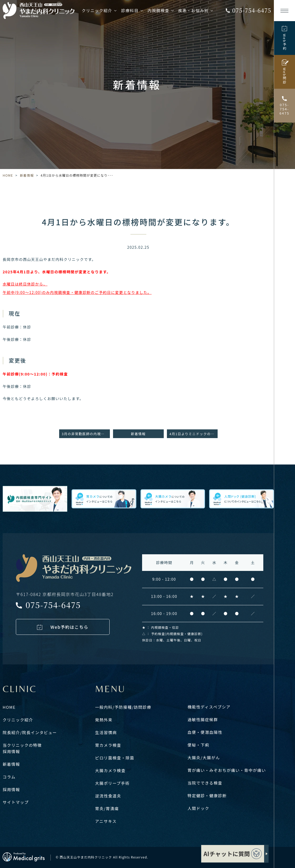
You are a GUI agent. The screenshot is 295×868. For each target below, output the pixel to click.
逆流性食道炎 (108, 796)
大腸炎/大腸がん (204, 757)
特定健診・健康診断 (207, 796)
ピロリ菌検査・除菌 (115, 758)
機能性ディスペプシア (209, 707)
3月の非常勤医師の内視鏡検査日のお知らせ (86, 434)
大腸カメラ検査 (110, 770)
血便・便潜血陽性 (205, 732)
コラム (9, 777)
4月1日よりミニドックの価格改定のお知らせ (194, 434)
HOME (8, 175)
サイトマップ (16, 802)
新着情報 (27, 175)
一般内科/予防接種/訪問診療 (123, 707)
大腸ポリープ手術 (112, 783)
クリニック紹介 (18, 720)
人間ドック (198, 808)
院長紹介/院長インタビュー (30, 732)
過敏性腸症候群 (203, 719)
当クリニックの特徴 (22, 745)
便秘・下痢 (198, 745)
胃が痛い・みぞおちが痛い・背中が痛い (227, 770)
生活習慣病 (106, 732)
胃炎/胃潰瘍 (107, 808)
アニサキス (106, 821)
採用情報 (11, 751)
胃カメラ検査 (108, 745)
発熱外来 (104, 720)
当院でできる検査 (205, 783)
